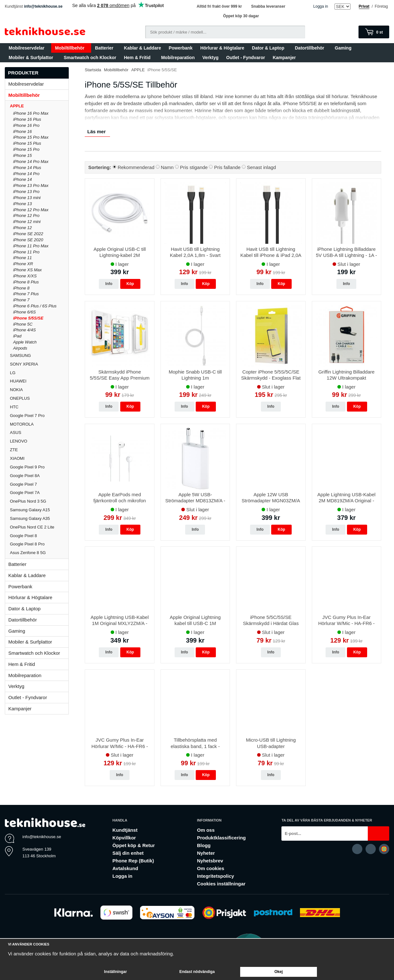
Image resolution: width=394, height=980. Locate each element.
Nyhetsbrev (210, 861)
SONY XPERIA (24, 364)
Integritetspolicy (216, 876)
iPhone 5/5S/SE (28, 318)
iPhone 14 (23, 179)
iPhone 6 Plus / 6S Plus (35, 306)
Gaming (345, 48)
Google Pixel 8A (25, 476)
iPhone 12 (23, 228)
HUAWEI (18, 381)
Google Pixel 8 (24, 536)
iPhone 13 (23, 204)
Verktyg (211, 58)
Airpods (20, 348)
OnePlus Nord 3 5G (28, 501)
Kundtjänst (125, 830)
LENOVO (19, 441)
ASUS (16, 432)
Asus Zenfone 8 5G (28, 553)
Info (109, 284)
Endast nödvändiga (197, 972)
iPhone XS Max (28, 270)
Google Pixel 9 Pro (27, 467)
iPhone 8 (21, 288)
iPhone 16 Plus (27, 119)
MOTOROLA (39, 424)
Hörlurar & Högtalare (222, 48)
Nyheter (206, 853)
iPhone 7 (21, 300)
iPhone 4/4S (24, 330)
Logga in (321, 6)
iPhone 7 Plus (26, 294)
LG (13, 373)
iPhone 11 (23, 258)
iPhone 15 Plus (27, 143)
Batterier (106, 48)
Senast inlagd (261, 167)
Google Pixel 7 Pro (27, 416)
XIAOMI (39, 458)
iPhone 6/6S (24, 312)
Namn (167, 167)
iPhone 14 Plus (27, 168)
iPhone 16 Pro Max (31, 113)
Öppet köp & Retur (134, 845)
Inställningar (115, 972)
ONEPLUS (39, 398)
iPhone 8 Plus (26, 282)
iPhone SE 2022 (28, 234)
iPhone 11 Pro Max (31, 246)
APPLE (39, 106)
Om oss (206, 830)
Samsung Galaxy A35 (30, 518)
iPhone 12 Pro (26, 216)
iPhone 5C (23, 324)
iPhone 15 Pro (26, 149)
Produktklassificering (221, 838)
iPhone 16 (23, 131)
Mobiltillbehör (71, 48)
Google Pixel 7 (24, 484)
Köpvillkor (124, 838)
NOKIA (16, 390)
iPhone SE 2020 (28, 240)
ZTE (14, 450)
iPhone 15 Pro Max (31, 137)
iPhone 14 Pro (26, 174)
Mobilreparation (178, 58)
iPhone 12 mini (27, 222)
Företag (381, 6)
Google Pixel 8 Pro (27, 544)
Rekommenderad (136, 167)
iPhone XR (23, 264)
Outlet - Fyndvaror (245, 58)
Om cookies (211, 868)
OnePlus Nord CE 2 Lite (32, 527)
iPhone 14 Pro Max (31, 162)
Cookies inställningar (221, 884)
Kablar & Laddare (143, 48)
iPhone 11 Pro (26, 252)
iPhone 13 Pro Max (31, 185)
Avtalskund (125, 868)
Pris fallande (227, 167)
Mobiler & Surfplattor (32, 58)
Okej (279, 972)
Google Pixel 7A (25, 493)
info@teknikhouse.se (43, 6)
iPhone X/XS (25, 276)
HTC (14, 407)
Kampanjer (284, 58)
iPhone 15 (23, 155)
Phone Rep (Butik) (133, 861)
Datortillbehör (311, 48)
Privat (364, 6)
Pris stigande (194, 167)
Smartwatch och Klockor (90, 58)
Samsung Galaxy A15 (30, 510)
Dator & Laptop (270, 48)
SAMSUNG (39, 355)
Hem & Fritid (138, 58)
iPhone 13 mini (27, 198)
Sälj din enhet (128, 853)
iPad (17, 336)
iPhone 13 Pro (26, 192)
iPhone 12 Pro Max (31, 210)
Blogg (204, 845)
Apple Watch (25, 342)
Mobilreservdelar (28, 48)
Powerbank (181, 48)
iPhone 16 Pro (26, 125)
